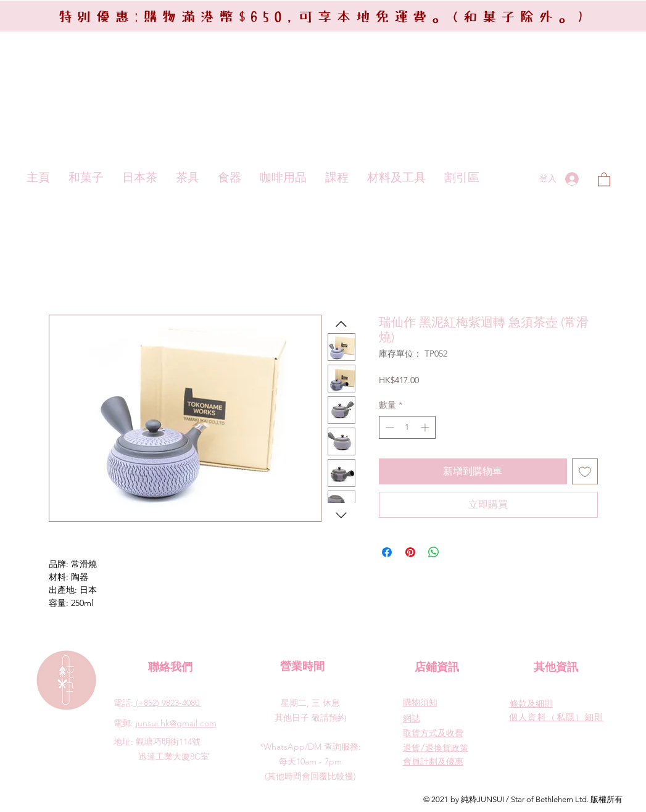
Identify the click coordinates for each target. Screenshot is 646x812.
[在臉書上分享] (387, 552)
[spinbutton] (407, 427)
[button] (604, 179)
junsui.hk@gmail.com (176, 723)
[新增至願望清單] (585, 471)
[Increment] (426, 427)
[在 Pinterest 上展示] (410, 552)
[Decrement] (388, 427)
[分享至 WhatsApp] (434, 552)
